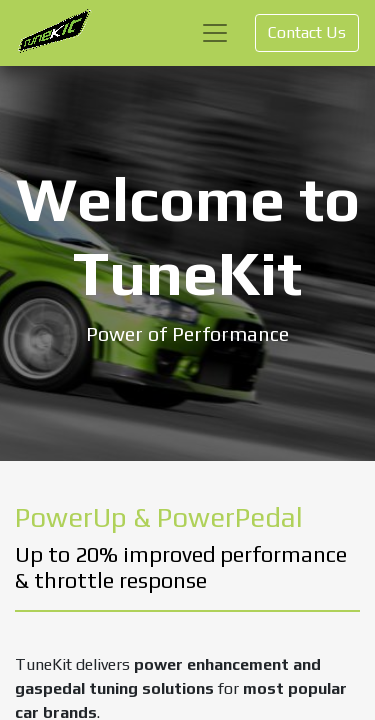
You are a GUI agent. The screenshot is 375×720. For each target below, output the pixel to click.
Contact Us (307, 32)
